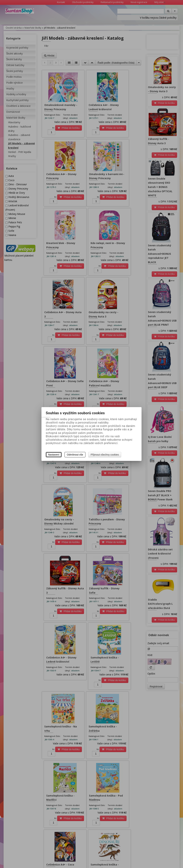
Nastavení (54, 455)
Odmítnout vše (75, 455)
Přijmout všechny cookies (105, 455)
